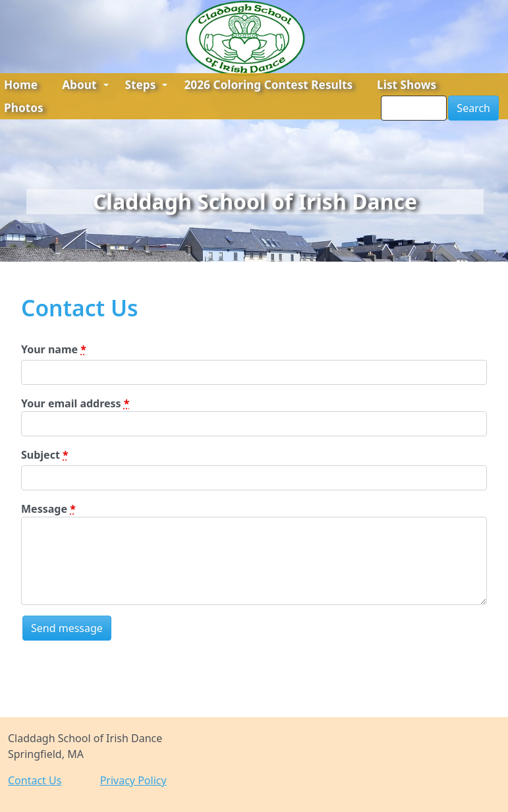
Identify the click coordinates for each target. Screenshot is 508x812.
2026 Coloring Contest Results (268, 85)
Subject (45, 455)
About (85, 85)
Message (48, 509)
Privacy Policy (133, 780)
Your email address (75, 403)
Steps (147, 85)
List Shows (407, 85)
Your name (54, 349)
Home (21, 85)
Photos (24, 108)
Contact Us (35, 780)
